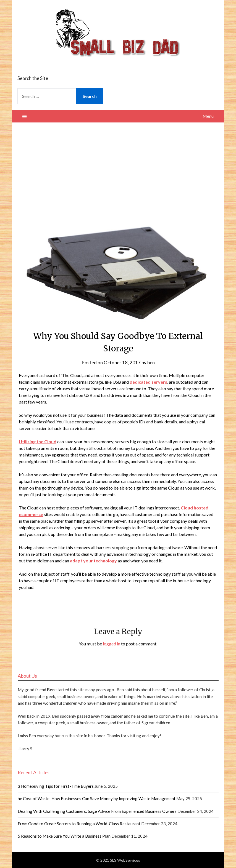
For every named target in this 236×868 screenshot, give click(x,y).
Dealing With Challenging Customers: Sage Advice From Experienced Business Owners (97, 811)
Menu (208, 116)
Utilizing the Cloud (38, 441)
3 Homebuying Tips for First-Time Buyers (56, 786)
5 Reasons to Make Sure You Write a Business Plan (64, 836)
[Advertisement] (118, 164)
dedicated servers (148, 382)
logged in (112, 644)
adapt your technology (93, 561)
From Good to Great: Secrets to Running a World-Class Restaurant (79, 824)
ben (151, 363)
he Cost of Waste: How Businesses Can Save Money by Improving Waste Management (97, 798)
